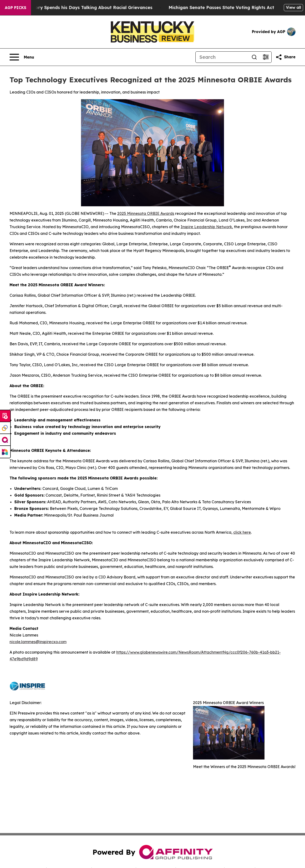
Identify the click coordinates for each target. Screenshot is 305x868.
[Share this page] (285, 57)
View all (293, 7)
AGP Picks (15, 8)
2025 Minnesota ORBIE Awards (146, 213)
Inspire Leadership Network (206, 227)
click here (242, 532)
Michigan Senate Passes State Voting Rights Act (227, 7)
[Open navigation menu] (22, 57)
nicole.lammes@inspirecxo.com (38, 642)
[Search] (222, 57)
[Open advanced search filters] (266, 57)
